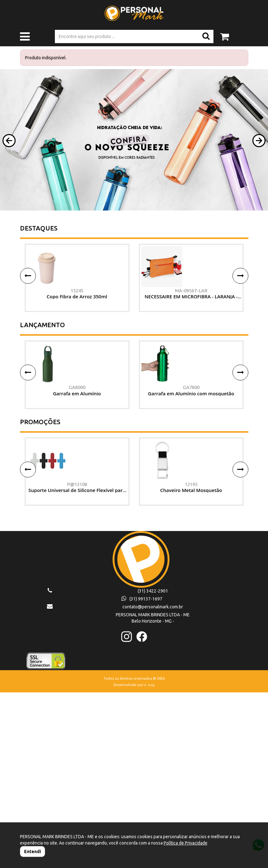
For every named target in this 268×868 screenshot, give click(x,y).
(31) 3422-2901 (153, 767)
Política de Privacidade (186, 843)
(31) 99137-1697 (142, 775)
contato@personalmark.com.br (153, 783)
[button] (9, 141)
